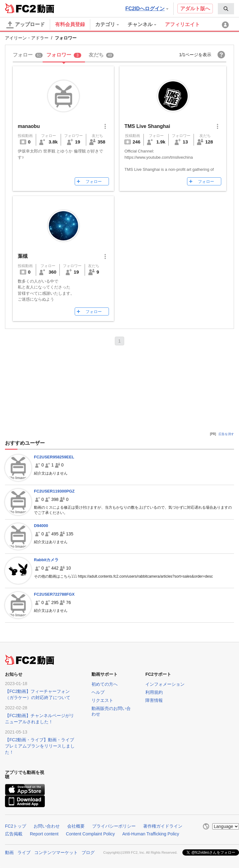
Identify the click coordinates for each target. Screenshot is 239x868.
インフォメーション (165, 684)
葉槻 (23, 256)
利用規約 (154, 692)
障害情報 (154, 700)
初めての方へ (105, 684)
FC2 (20, 8)
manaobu (29, 126)
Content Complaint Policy (90, 834)
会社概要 (76, 826)
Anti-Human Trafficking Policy (151, 834)
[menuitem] (226, 9)
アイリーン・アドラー (27, 38)
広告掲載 (14, 834)
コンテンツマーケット (56, 852)
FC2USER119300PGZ (54, 491)
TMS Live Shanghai (147, 126)
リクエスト (102, 700)
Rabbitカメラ (46, 560)
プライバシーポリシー (114, 826)
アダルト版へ (195, 9)
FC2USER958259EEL (54, 457)
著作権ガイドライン (163, 826)
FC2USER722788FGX (54, 594)
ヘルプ (98, 692)
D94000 (41, 526)
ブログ (88, 852)
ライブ (24, 852)
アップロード (26, 25)
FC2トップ (16, 826)
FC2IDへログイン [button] (147, 9)
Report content (44, 834)
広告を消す (226, 434)
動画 (9, 852)
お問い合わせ (47, 826)
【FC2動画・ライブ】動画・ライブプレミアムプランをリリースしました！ (40, 746)
